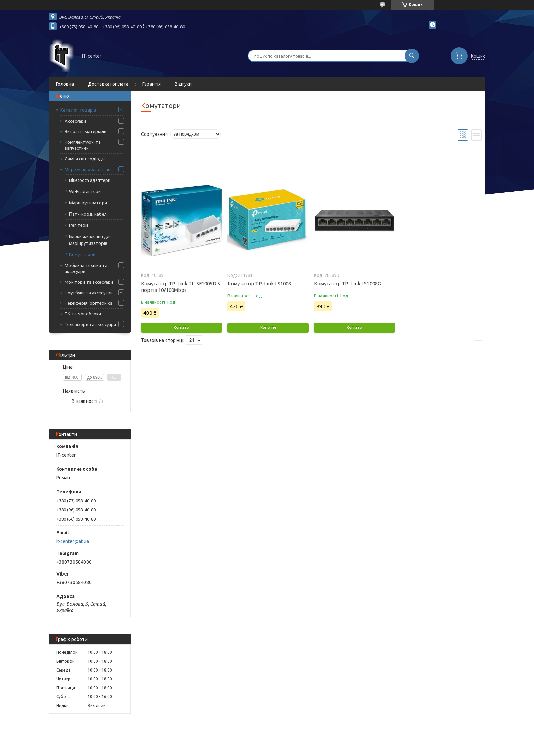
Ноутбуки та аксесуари (89, 293)
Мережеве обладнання (89, 169)
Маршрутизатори (88, 203)
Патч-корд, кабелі (88, 214)
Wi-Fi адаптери (85, 191)
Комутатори (82, 254)
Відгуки (183, 84)
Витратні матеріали (85, 131)
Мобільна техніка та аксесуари (86, 268)
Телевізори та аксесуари (90, 324)
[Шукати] (412, 56)
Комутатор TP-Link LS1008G (348, 283)
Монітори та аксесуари (89, 282)
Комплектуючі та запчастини (83, 145)
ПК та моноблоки (83, 314)
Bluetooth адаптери (90, 180)
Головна (65, 84)
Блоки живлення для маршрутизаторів (90, 240)
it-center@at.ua (73, 541)
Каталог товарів (78, 110)
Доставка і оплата (108, 84)
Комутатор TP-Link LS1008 (259, 283)
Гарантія (152, 84)
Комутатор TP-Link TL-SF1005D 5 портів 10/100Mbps (180, 287)
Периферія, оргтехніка (89, 303)
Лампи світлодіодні (85, 159)
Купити (182, 328)
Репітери (78, 225)
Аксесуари (75, 121)
